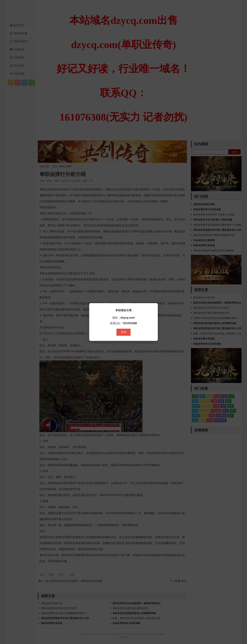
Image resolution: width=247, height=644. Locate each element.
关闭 (123, 332)
